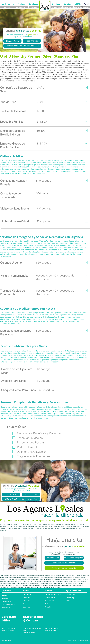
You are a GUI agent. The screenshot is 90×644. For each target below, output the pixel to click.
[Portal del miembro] (29, 447)
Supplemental (6, 601)
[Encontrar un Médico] (30, 438)
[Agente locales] (57, 7)
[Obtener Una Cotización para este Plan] (22, 46)
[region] (45, 91)
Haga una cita (49, 601)
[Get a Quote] (33, 4)
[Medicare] (22, 4)
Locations (27, 607)
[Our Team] (56, 4)
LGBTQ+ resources (9, 604)
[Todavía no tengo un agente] (64, 568)
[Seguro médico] (21, 7)
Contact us (27, 604)
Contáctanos (49, 604)
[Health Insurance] (8, 4)
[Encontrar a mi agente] (74, 558)
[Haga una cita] (68, 7)
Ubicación (48, 607)
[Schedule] (68, 4)
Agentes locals (50, 598)
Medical (4, 595)
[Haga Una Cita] (32, 41)
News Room (6, 607)
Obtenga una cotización (53, 595)
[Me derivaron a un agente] (64, 563)
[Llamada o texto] (52, 558)
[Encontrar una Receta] (30, 442)
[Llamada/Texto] (12, 41)
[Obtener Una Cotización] (32, 452)
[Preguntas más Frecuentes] (34, 456)
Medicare (5, 598)
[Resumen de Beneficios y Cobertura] (39, 433)
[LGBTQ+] (78, 4)
